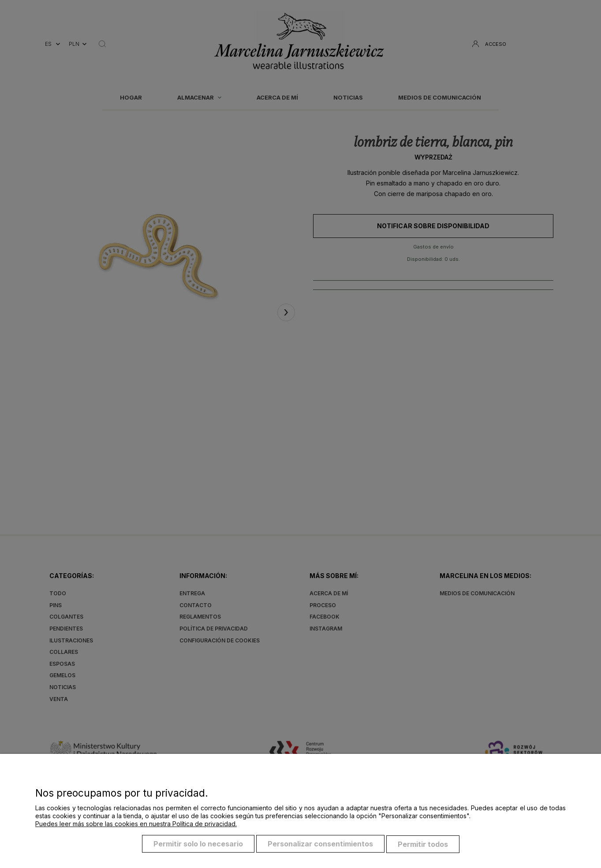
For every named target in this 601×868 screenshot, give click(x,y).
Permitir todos (423, 845)
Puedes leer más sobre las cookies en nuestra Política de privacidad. (136, 825)
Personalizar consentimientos (320, 845)
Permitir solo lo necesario (198, 845)
